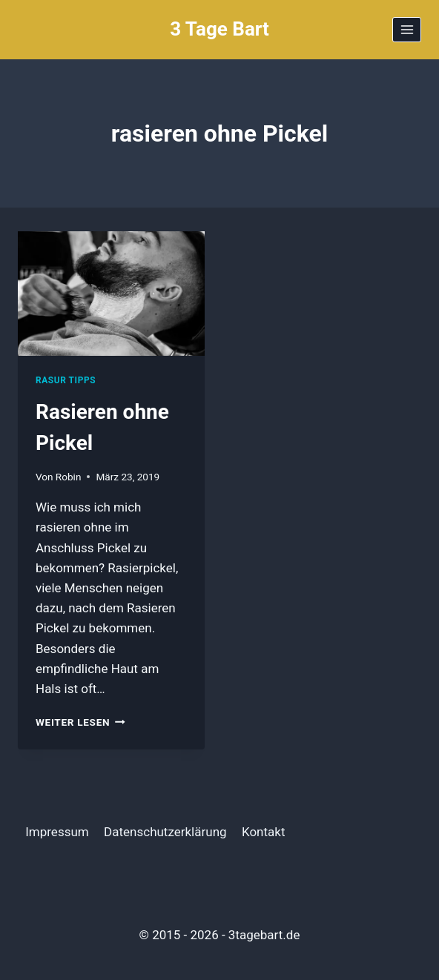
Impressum (57, 832)
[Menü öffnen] (407, 29)
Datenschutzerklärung (165, 832)
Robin (69, 477)
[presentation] (111, 294)
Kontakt (264, 832)
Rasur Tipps (66, 380)
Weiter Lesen (80, 722)
